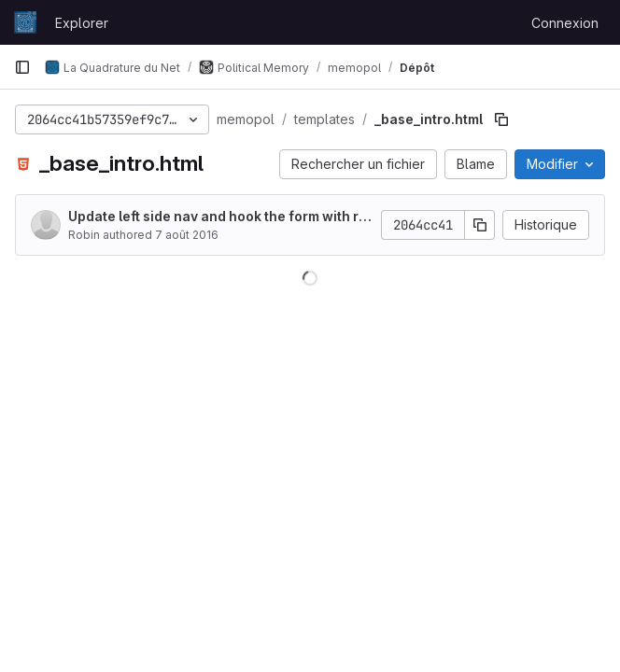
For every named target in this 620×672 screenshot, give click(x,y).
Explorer (82, 23)
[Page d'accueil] (25, 22)
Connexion (565, 23)
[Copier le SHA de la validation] (480, 225)
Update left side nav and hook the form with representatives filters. (218, 217)
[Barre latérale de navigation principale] (22, 67)
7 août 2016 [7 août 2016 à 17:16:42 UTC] (187, 235)
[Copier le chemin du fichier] (501, 119)
